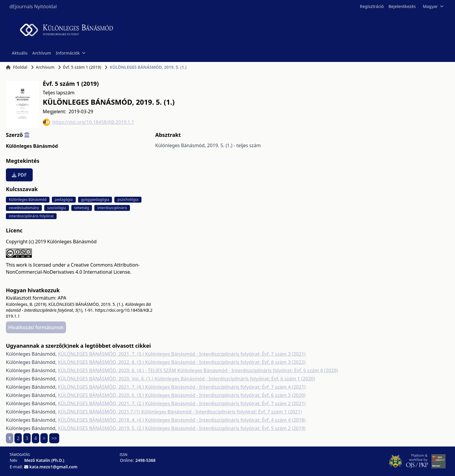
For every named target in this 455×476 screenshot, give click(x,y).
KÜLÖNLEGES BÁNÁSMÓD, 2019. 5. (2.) (101, 428)
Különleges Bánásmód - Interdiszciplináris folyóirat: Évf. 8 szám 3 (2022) (225, 362)
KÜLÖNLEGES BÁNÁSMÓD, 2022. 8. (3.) (101, 362)
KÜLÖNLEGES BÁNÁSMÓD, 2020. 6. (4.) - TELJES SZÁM (118, 370)
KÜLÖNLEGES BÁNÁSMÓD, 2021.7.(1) (99, 412)
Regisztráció (372, 6)
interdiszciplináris (112, 208)
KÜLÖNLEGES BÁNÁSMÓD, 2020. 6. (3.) (101, 395)
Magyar (433, 6)
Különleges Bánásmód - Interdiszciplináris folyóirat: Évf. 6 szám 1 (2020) (235, 379)
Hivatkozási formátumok (36, 327)
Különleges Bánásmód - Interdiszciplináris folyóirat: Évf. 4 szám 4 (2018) (225, 420)
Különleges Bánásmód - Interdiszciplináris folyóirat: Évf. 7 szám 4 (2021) (225, 387)
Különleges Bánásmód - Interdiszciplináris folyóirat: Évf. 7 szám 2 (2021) (225, 403)
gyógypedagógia (95, 200)
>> (54, 438)
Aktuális (20, 53)
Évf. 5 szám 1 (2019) (82, 67)
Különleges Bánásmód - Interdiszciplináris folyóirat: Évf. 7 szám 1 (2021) (221, 412)
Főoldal (17, 67)
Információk (70, 53)
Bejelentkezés (402, 6)
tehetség (82, 208)
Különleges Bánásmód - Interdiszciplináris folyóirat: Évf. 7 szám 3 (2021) (225, 354)
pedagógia (64, 200)
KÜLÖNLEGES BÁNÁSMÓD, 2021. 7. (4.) (101, 387)
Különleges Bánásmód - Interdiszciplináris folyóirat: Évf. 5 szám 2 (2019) (225, 428)
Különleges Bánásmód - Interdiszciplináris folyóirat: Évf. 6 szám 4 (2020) (258, 370)
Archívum (42, 53)
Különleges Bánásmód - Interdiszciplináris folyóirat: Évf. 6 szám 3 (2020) (225, 395)
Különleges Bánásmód (32, 146)
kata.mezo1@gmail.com (53, 467)
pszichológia (128, 200)
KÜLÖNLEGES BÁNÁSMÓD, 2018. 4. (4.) (101, 420)
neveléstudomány (24, 208)
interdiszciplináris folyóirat (31, 216)
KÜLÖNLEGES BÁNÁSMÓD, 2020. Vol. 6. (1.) (106, 379)
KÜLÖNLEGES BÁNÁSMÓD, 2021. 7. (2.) (101, 403)
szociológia (56, 208)
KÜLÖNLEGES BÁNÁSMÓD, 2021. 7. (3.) (101, 354)
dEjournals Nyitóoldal (33, 6)
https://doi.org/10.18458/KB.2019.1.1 (88, 122)
